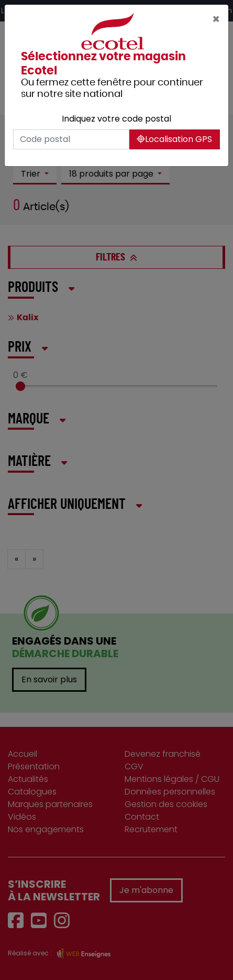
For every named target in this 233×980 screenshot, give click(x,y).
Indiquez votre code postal (116, 119)
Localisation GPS (174, 139)
